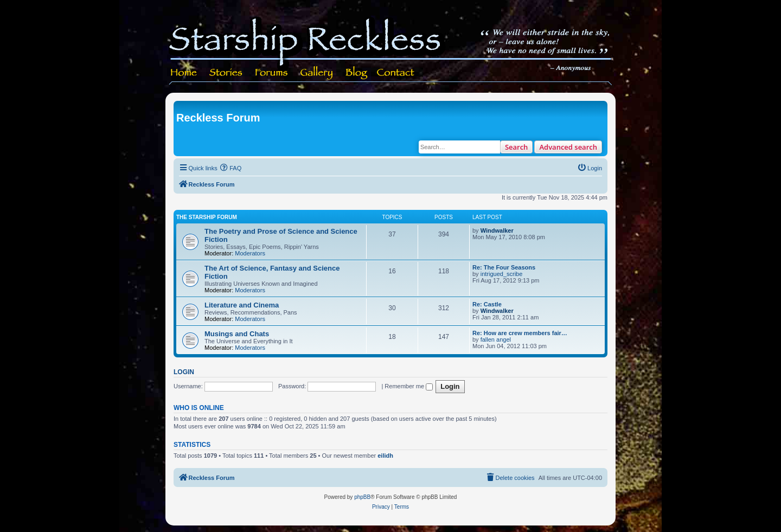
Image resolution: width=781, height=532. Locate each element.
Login (184, 372)
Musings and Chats (237, 334)
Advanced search (568, 147)
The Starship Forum (207, 217)
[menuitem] (231, 168)
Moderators (250, 253)
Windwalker (497, 230)
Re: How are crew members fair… (520, 333)
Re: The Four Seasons (504, 267)
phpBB (362, 497)
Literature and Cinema (242, 305)
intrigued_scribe (502, 274)
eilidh (385, 456)
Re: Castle (487, 304)
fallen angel (496, 339)
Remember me (409, 386)
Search (517, 147)
